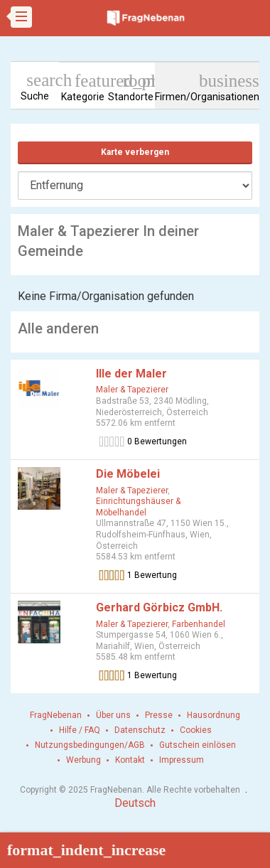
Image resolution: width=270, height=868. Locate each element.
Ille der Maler (131, 374)
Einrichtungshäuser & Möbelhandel (138, 507)
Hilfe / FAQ (80, 730)
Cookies (196, 730)
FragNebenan (56, 715)
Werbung (83, 760)
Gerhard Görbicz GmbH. (159, 607)
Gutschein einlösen (198, 745)
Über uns (113, 715)
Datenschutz (140, 730)
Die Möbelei (128, 474)
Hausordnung (214, 715)
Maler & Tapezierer (132, 390)
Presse (159, 715)
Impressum (182, 760)
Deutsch (135, 803)
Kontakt (130, 760)
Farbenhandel (199, 624)
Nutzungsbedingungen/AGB (90, 745)
